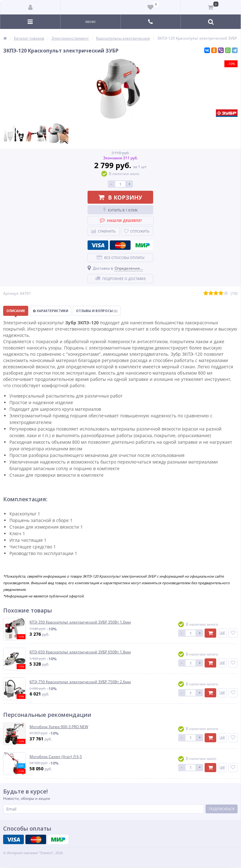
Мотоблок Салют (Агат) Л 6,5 (56, 757)
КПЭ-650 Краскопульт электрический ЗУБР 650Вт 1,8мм (80, 652)
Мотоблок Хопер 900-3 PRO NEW (59, 727)
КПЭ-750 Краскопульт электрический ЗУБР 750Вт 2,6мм (80, 682)
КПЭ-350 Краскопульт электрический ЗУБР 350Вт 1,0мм (80, 622)
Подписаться (222, 809)
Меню (91, 22)
